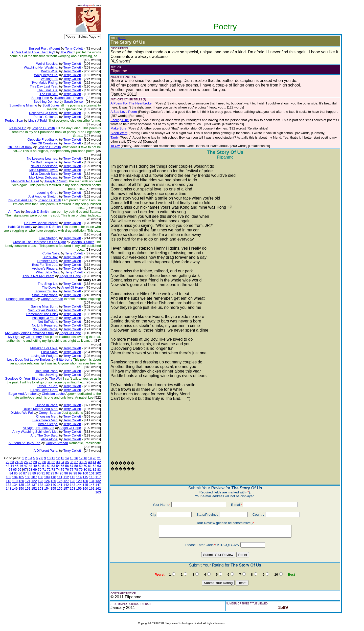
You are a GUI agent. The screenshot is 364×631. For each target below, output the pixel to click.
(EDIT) (122, 38)
